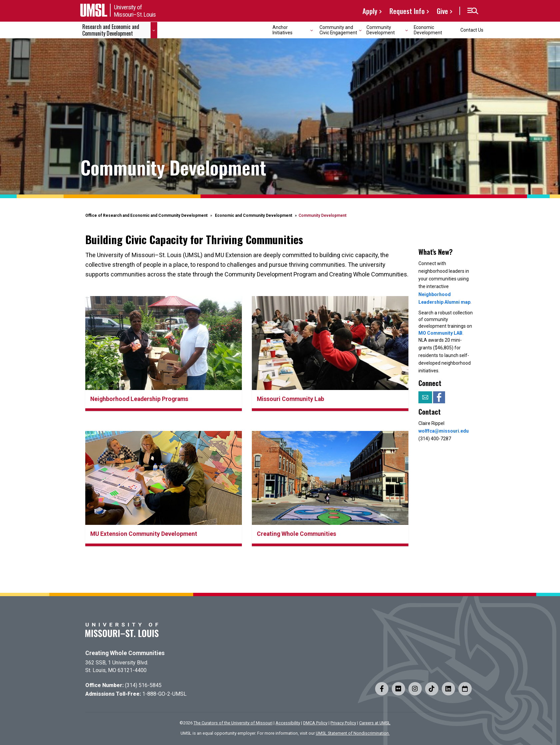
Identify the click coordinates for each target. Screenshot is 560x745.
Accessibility (288, 723)
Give (442, 11)
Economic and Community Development (254, 215)
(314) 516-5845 (143, 685)
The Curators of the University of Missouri (233, 723)
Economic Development (428, 30)
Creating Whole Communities (125, 653)
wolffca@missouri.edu (444, 431)
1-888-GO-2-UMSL (164, 694)
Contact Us (472, 30)
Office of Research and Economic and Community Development (146, 215)
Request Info (407, 11)
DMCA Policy (315, 723)
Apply (370, 11)
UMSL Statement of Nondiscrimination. (353, 733)
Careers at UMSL (375, 723)
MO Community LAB (440, 333)
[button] (473, 11)
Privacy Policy (343, 723)
